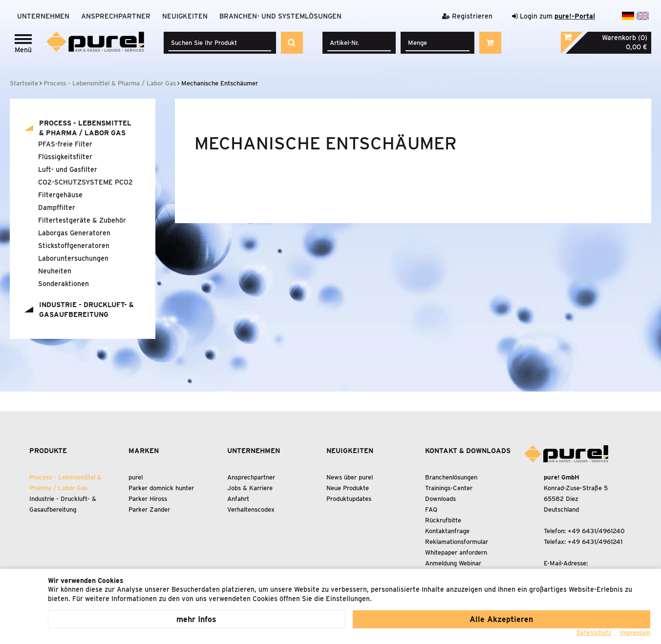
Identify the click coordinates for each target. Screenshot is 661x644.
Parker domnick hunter (161, 488)
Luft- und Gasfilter (68, 169)
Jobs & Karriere (250, 488)
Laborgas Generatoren (74, 233)
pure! (136, 477)
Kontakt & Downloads (468, 451)
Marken (144, 451)
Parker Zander (149, 509)
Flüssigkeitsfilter (65, 157)
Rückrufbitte (443, 520)
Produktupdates (349, 499)
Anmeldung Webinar (453, 563)
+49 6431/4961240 (596, 531)
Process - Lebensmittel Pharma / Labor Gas (85, 128)
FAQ (431, 509)
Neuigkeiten (185, 16)
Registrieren (467, 16)
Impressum (635, 633)
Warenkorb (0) (625, 38)
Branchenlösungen (451, 477)
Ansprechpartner (116, 16)
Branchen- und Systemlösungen (280, 16)
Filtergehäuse (60, 195)
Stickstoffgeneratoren (74, 246)
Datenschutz (594, 633)
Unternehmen (43, 16)
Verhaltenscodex (251, 509)
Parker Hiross (148, 499)
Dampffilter (57, 208)
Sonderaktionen (64, 284)
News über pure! (350, 477)
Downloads (440, 499)
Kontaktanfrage (447, 531)
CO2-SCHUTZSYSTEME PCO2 (85, 182)
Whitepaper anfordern (456, 552)
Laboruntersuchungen (73, 258)
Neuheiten (55, 271)
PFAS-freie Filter (65, 144)
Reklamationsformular (457, 542)
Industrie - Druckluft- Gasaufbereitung (86, 310)
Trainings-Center (449, 488)
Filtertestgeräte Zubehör (82, 220)
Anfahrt (238, 499)
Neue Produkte (348, 488)
